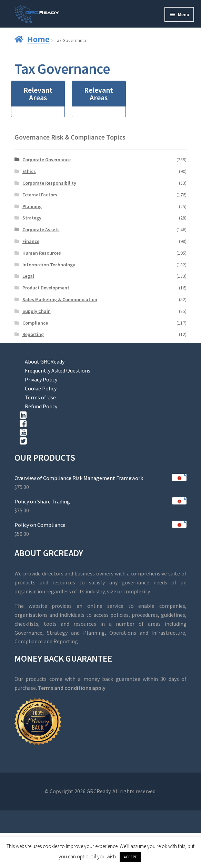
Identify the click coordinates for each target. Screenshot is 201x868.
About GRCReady (45, 361)
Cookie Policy (41, 388)
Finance (31, 241)
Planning (32, 206)
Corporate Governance (47, 160)
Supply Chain (37, 311)
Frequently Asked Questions (58, 370)
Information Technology (49, 265)
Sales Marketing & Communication (60, 299)
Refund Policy (41, 406)
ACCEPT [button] (130, 857)
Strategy (32, 218)
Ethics (29, 171)
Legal (28, 276)
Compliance (35, 323)
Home (38, 39)
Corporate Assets (41, 229)
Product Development (46, 288)
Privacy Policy (41, 379)
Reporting (33, 334)
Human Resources (42, 253)
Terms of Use (40, 397)
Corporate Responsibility (49, 183)
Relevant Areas (38, 94)
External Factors (40, 195)
